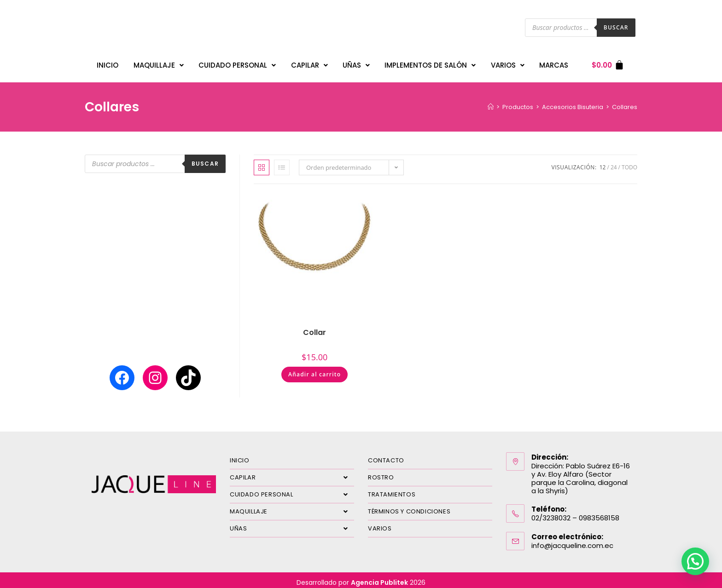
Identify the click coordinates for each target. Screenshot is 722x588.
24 (614, 163)
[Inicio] (491, 102)
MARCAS (554, 63)
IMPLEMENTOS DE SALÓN (430, 63)
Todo (629, 163)
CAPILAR (309, 63)
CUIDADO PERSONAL (237, 63)
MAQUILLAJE (159, 63)
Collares (625, 102)
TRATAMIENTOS (392, 490)
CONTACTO (386, 456)
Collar (314, 328)
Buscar (616, 27)
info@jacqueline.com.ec (572, 541)
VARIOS (508, 63)
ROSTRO (381, 473)
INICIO (108, 63)
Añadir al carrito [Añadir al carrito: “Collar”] (314, 370)
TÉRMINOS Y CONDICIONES (409, 507)
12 (603, 163)
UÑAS (356, 63)
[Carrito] (608, 63)
